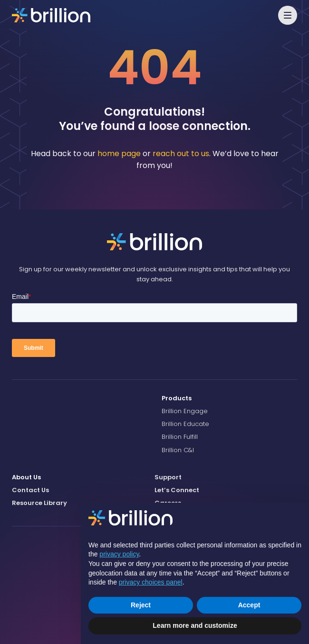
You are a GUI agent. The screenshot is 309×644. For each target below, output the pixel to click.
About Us (26, 477)
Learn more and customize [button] (195, 625)
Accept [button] (249, 605)
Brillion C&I (178, 450)
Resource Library (39, 503)
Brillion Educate (185, 424)
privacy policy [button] (119, 554)
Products (177, 398)
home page (119, 154)
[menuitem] (229, 398)
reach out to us (181, 154)
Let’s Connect (177, 490)
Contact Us (30, 490)
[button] (288, 15)
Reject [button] (141, 605)
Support (168, 477)
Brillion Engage (185, 411)
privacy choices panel (151, 582)
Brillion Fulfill (180, 437)
